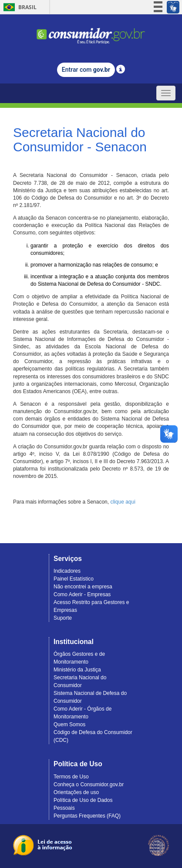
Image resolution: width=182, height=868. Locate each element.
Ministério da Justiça (77, 670)
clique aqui (123, 502)
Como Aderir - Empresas (82, 594)
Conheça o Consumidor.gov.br (89, 785)
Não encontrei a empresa (83, 587)
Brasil (19, 7)
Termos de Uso (71, 777)
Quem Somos (69, 724)
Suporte (63, 618)
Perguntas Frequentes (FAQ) (87, 816)
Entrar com (86, 70)
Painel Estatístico (74, 579)
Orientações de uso (76, 792)
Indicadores (67, 571)
